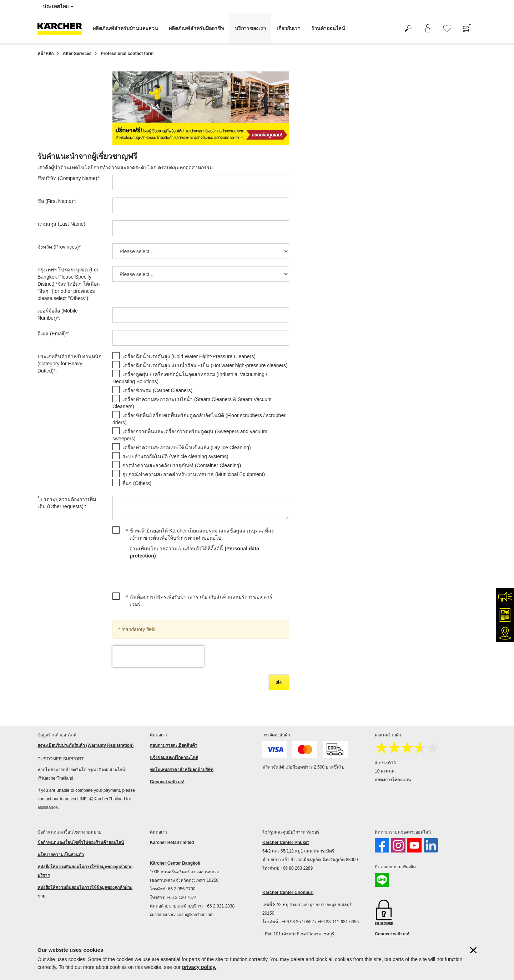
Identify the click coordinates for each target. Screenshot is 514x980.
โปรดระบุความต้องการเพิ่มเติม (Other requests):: (67, 503)
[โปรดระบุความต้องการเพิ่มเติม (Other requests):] (201, 508)
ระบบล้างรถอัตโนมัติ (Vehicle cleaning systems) (175, 456)
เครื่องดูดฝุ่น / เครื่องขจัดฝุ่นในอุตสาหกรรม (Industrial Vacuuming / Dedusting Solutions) (190, 378)
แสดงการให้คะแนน (393, 780)
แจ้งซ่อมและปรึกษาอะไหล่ (174, 757)
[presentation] (158, 656)
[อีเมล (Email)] (201, 338)
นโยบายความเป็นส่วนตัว (61, 855)
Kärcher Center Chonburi (288, 892)
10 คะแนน (385, 771)
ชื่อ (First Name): (57, 201)
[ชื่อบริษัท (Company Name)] (201, 182)
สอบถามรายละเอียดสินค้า (174, 745)
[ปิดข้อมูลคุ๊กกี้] (473, 950)
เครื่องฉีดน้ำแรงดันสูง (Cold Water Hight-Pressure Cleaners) (189, 356)
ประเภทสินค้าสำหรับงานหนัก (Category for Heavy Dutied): (69, 364)
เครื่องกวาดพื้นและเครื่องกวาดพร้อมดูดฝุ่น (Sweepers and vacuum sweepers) (190, 435)
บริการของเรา (250, 28)
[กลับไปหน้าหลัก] (62, 28)
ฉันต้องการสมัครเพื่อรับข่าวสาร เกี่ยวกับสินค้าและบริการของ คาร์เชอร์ (201, 600)
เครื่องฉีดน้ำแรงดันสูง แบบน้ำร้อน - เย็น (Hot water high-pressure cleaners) (205, 365)
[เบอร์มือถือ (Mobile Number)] (201, 315)
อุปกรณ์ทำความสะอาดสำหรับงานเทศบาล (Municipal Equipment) (194, 474)
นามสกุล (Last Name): (62, 224)
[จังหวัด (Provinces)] (201, 251)
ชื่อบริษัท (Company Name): (69, 178)
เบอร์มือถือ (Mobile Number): (58, 314)
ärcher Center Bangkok (177, 863)
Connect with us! (167, 782)
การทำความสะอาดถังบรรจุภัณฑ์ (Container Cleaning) (182, 465)
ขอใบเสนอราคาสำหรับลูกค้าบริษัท (182, 770)
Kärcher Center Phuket (286, 842)
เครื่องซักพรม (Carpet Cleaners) (157, 390)
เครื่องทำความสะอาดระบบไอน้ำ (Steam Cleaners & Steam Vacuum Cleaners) (192, 403)
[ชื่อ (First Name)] (201, 205)
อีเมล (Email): (53, 334)
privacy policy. (199, 967)
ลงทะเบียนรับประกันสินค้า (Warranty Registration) (85, 745)
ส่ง (279, 682)
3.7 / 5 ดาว (385, 762)
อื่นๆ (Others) (137, 483)
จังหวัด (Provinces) (59, 247)
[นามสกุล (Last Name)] (201, 228)
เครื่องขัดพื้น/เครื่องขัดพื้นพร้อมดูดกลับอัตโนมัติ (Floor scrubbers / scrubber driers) (199, 419)
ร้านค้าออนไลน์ (328, 28)
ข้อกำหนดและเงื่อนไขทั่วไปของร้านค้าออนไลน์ (81, 842)
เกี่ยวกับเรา (289, 28)
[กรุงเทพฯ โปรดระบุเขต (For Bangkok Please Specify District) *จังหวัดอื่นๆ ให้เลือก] (201, 274)
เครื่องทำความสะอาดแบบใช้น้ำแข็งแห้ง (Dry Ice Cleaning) (187, 447)
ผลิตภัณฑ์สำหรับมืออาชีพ (196, 28)
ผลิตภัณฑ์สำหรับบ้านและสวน (125, 28)
